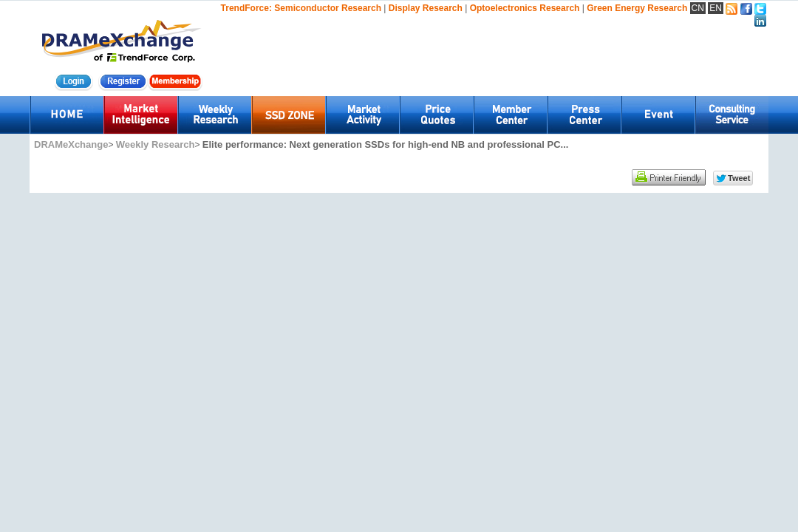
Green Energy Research (637, 8)
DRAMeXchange (71, 144)
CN (698, 8)
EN (716, 8)
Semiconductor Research (328, 8)
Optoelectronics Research (525, 8)
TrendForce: (246, 8)
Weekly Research (156, 144)
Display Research (426, 8)
